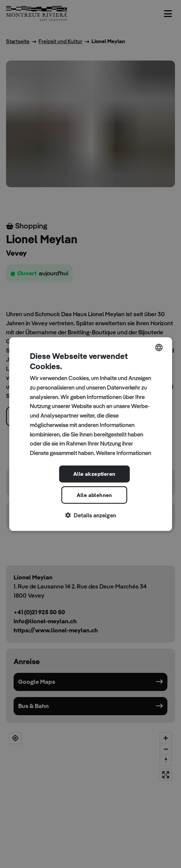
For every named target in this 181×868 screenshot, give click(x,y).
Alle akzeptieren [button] (94, 474)
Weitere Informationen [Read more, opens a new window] (124, 453)
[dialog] (90, 434)
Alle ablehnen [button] (94, 495)
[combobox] (159, 347)
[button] (90, 515)
